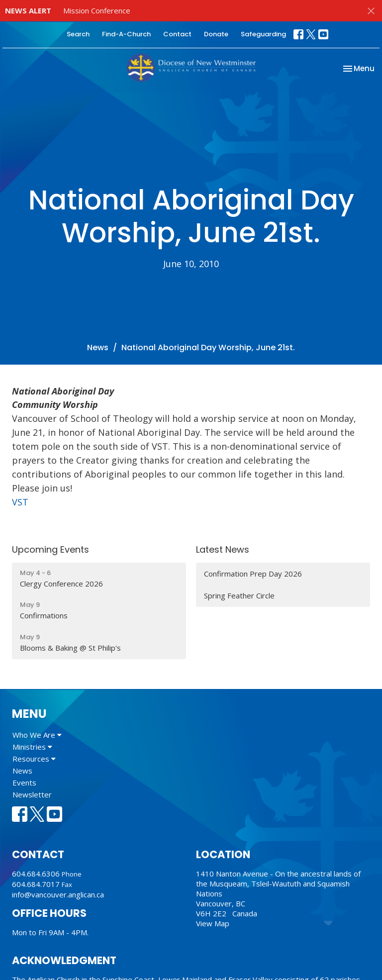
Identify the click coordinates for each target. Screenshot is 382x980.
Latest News (223, 549)
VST (20, 502)
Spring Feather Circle (239, 595)
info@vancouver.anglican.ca (58, 894)
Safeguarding (263, 34)
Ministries (32, 747)
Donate (216, 34)
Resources (34, 759)
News (98, 347)
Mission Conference (97, 10)
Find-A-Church (126, 34)
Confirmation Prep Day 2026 (253, 574)
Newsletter (32, 794)
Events (24, 783)
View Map (213, 923)
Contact (177, 34)
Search (78, 34)
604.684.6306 (36, 874)
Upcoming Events (50, 549)
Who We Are (37, 735)
